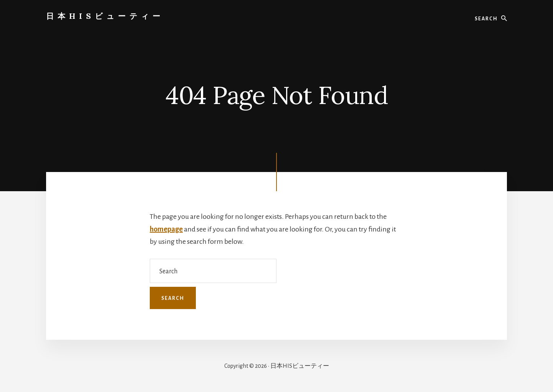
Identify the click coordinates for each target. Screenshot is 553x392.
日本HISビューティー (105, 16)
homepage (166, 229)
